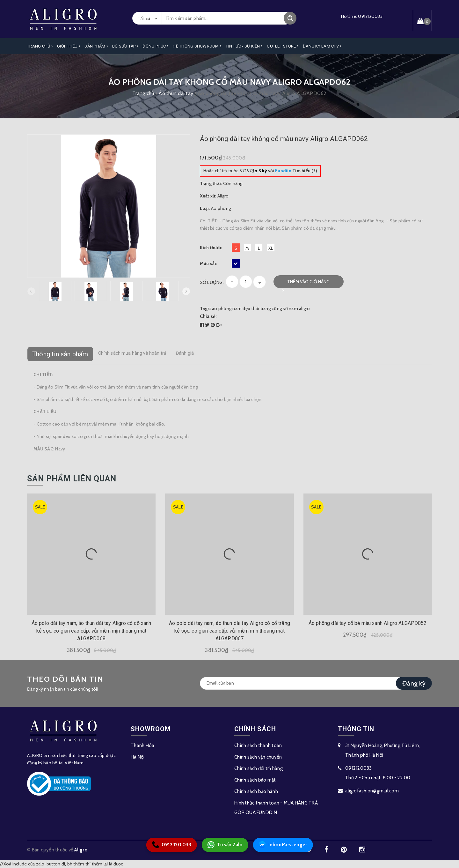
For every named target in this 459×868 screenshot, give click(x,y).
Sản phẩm (96, 46)
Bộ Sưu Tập (125, 46)
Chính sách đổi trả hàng (259, 768)
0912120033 (370, 16)
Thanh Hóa (142, 746)
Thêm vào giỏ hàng (308, 282)
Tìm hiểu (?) (296, 171)
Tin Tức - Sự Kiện (244, 46)
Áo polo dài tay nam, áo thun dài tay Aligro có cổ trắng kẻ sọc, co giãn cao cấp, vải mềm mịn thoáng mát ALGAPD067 (229, 631)
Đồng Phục (156, 46)
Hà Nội (138, 757)
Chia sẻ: (208, 316)
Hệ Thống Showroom (197, 46)
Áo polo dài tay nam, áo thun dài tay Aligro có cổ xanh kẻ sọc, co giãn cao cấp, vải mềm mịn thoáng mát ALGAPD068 (91, 631)
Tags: (206, 308)
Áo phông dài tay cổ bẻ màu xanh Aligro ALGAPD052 (368, 623)
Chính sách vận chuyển (258, 757)
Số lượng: (212, 282)
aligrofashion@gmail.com (372, 791)
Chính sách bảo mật (255, 780)
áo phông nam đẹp (231, 308)
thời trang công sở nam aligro (280, 308)
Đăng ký (414, 683)
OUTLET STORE (283, 46)
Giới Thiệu (69, 46)
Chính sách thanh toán (258, 746)
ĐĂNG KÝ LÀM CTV (322, 46)
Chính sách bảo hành (256, 791)
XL (271, 248)
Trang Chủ (40, 46)
